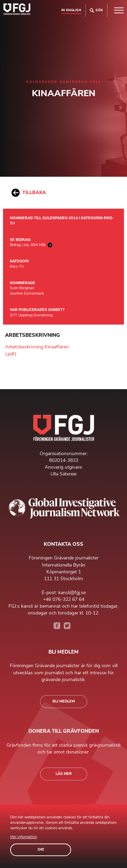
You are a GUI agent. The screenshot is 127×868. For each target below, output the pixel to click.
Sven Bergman (22, 288)
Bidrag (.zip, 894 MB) (31, 245)
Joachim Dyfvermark (27, 293)
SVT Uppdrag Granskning (31, 315)
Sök (96, 10)
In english (71, 10)
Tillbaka (29, 193)
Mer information (24, 837)
